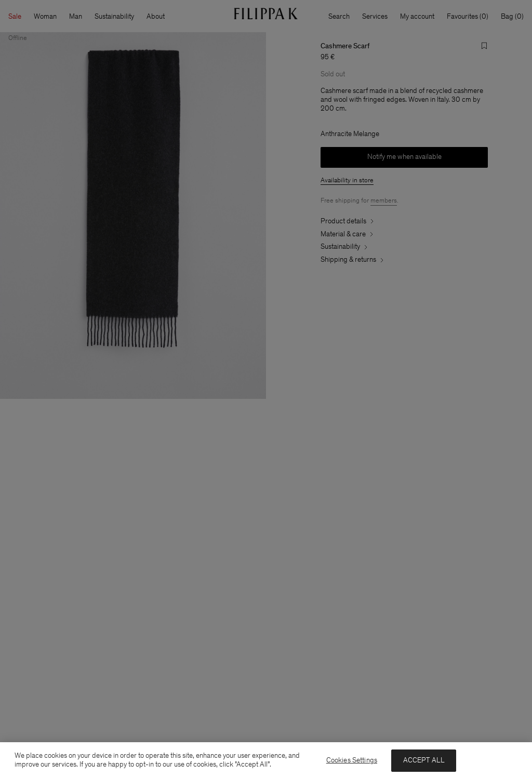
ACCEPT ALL (424, 760)
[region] (266, 760)
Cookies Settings (352, 760)
